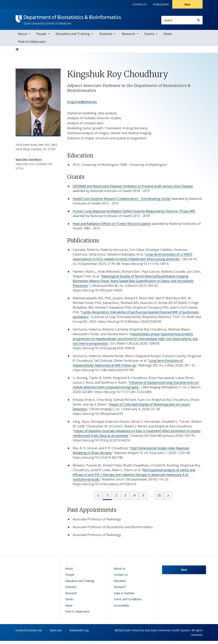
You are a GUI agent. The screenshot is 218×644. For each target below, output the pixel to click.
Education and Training (73, 37)
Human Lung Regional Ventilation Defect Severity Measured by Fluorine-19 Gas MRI (134, 214)
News (168, 37)
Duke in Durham (124, 596)
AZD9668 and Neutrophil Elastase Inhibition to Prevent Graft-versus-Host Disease (133, 189)
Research (128, 37)
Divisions (106, 37)
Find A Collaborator (32, 45)
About (22, 37)
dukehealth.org (79, 633)
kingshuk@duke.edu (82, 105)
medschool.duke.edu (29, 633)
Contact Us (139, 4)
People (41, 37)
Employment (161, 4)
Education (120, 584)
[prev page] (98, 499)
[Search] (198, 20)
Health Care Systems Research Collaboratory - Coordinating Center (122, 202)
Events (149, 37)
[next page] (151, 499)
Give (187, 4)
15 (159, 498)
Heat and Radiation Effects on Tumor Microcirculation (112, 227)
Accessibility (121, 609)
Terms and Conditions (128, 602)
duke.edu (56, 633)
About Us (120, 572)
